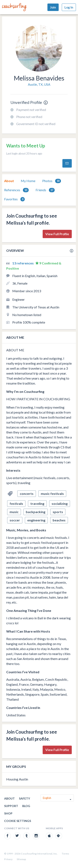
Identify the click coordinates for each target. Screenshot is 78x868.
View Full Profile (57, 234)
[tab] (9, 181)
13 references (23, 263)
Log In (69, 7)
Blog (26, 806)
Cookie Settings (18, 821)
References (16, 190)
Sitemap (21, 859)
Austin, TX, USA (39, 84)
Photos (52, 181)
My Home (28, 181)
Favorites (14, 199)
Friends (45, 190)
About (9, 181)
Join (53, 7)
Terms (65, 854)
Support (11, 806)
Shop (8, 813)
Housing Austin (17, 779)
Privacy (8, 859)
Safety (24, 798)
